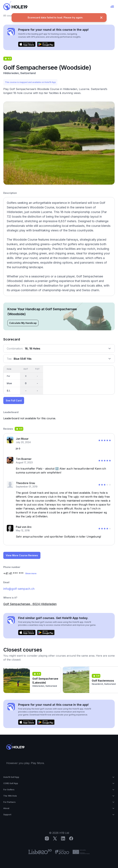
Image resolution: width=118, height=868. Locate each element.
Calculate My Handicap (23, 323)
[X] (55, 838)
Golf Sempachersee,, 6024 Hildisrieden (30, 604)
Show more (31, 573)
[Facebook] (71, 838)
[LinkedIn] (63, 838)
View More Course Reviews (22, 555)
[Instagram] (47, 838)
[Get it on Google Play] (46, 44)
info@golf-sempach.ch (19, 589)
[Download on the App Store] (27, 44)
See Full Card (14, 400)
